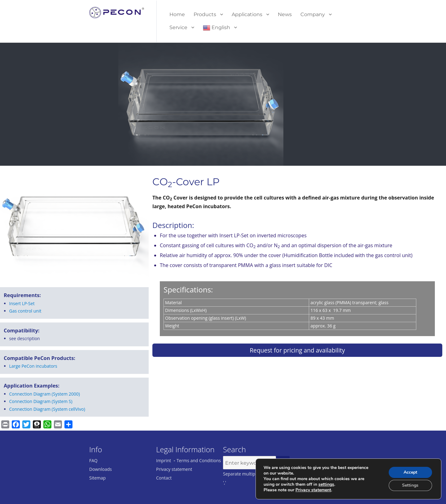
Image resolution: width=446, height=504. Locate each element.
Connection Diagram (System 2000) (45, 394)
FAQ (93, 460)
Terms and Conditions (199, 460)
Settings (410, 485)
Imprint (164, 460)
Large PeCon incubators (33, 366)
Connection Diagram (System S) (41, 401)
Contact (164, 478)
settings (326, 484)
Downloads (101, 469)
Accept (410, 472)
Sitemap (97, 478)
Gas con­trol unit (25, 311)
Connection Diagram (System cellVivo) (47, 409)
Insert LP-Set (22, 303)
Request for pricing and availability (297, 350)
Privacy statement (174, 469)
